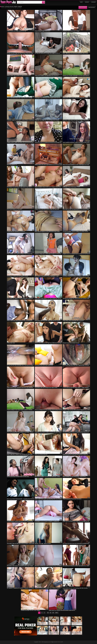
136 (48, 613)
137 (51, 613)
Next (57, 613)
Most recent (92, 7)
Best (81, 2)
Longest (93, 2)
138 (53, 613)
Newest (87, 2)
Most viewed (83, 7)
